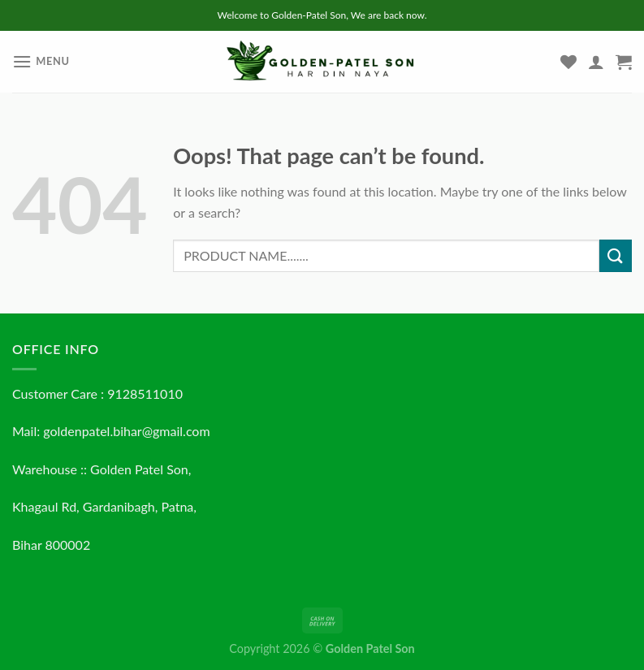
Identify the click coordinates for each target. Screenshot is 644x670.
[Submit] (616, 255)
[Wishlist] (568, 62)
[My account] (596, 62)
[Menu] (41, 61)
